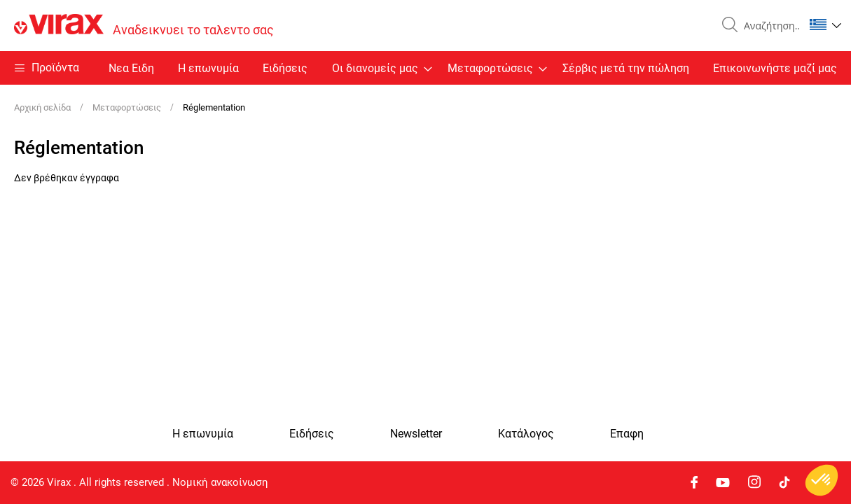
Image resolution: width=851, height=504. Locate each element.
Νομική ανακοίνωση (220, 482)
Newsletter (416, 434)
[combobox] (768, 26)
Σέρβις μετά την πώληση (626, 68)
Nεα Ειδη (131, 68)
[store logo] (144, 26)
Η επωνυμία (208, 68)
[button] (825, 24)
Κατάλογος (526, 434)
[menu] (425, 68)
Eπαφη (627, 434)
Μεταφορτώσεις (128, 107)
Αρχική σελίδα (43, 107)
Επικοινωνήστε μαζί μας (775, 68)
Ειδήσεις (285, 68)
